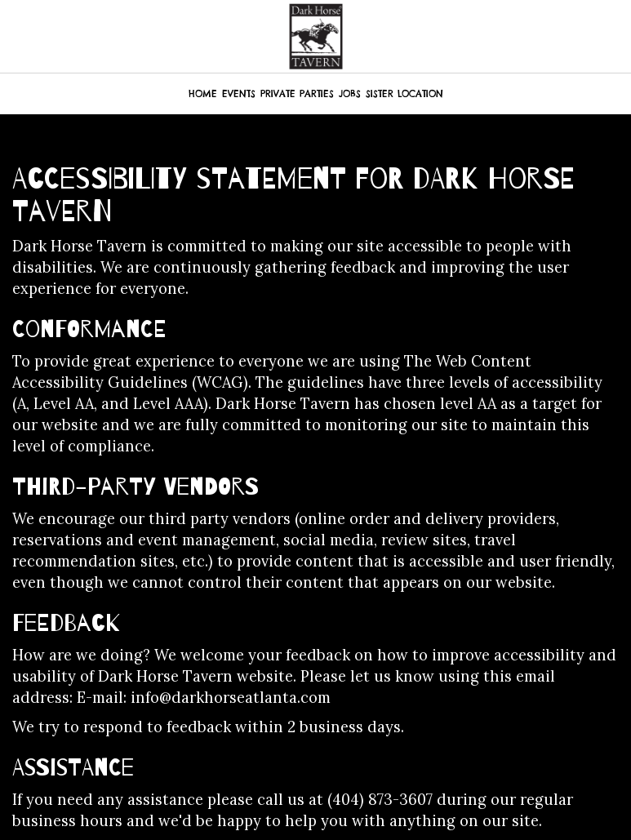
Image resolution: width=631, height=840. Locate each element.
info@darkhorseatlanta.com (231, 698)
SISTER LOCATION (404, 94)
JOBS (350, 94)
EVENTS (239, 94)
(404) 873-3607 (380, 800)
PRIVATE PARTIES (297, 94)
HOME (203, 94)
